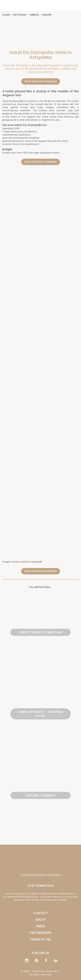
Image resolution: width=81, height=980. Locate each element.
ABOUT (40, 920)
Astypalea (20, 15)
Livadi (6, 15)
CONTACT (41, 913)
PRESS (41, 926)
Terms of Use (40, 939)
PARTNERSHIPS (40, 933)
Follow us (41, 953)
